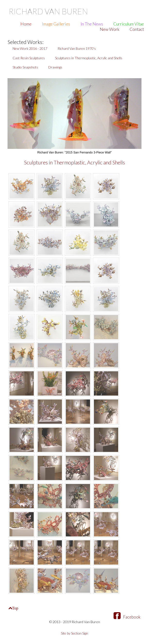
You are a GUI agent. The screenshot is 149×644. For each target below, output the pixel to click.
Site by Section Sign (75, 634)
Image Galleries (56, 24)
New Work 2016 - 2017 (30, 48)
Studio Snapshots (25, 67)
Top (16, 608)
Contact (137, 29)
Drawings (55, 67)
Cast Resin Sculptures (29, 58)
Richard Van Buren (53, 11)
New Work (110, 29)
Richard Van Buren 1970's (77, 48)
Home (26, 24)
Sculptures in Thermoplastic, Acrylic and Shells (89, 58)
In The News (92, 24)
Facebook (127, 617)
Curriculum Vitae (129, 24)
